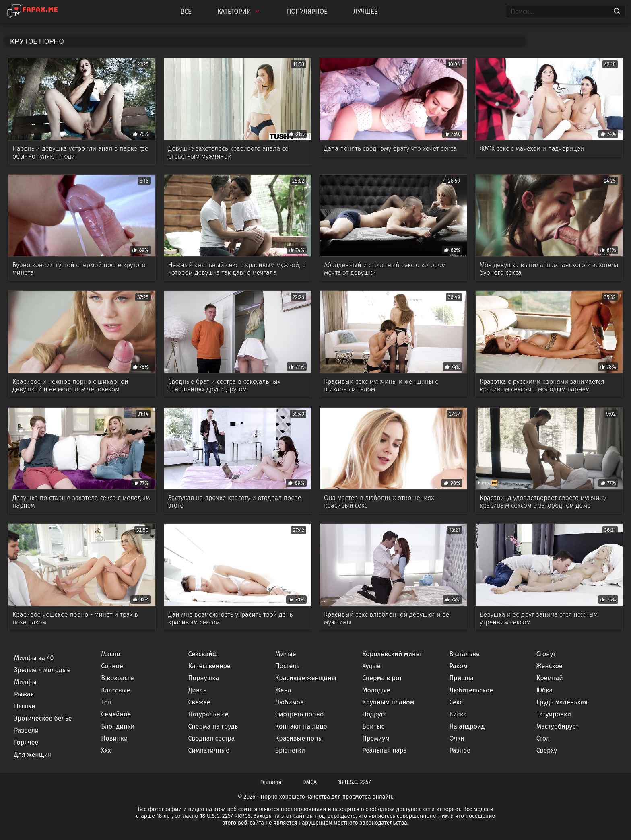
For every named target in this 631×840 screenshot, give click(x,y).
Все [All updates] (186, 11)
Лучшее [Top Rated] (366, 11)
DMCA (310, 782)
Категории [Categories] (239, 11)
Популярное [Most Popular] (307, 11)
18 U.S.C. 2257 (354, 782)
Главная (271, 782)
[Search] (617, 12)
